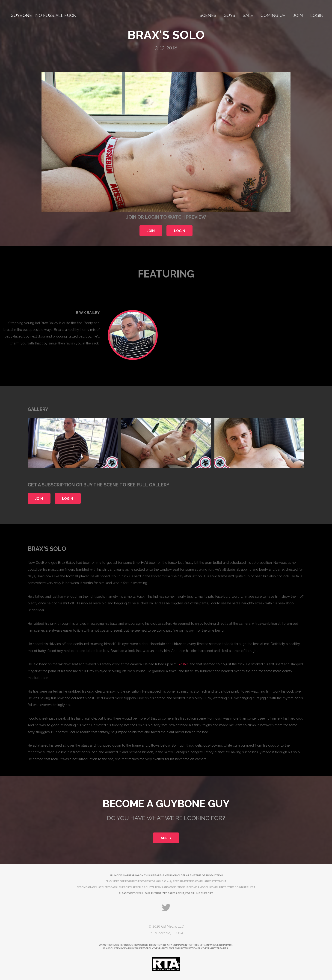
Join (298, 15)
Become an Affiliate (90, 887)
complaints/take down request (233, 887)
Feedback (111, 887)
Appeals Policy (143, 887)
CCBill (139, 893)
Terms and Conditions (170, 887)
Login (317, 15)
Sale (248, 15)
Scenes (208, 15)
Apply (166, 838)
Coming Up (273, 15)
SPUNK (183, 664)
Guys (229, 15)
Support (125, 887)
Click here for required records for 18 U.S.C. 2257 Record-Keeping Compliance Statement (166, 881)
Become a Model (198, 887)
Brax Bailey (88, 313)
